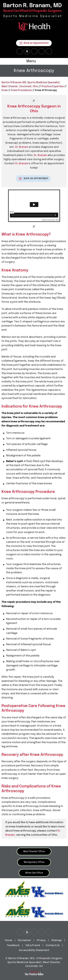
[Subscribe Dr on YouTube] (34, 51)
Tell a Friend (33, 945)
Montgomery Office (34, 862)
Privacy (41, 940)
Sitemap (57, 940)
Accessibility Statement (34, 950)
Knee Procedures (21, 90)
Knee (5, 90)
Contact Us (53, 945)
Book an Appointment (36, 43)
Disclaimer (25, 940)
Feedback (13, 945)
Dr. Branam (22, 147)
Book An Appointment (36, 179)
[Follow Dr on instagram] (42, 51)
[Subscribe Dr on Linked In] (49, 51)
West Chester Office (34, 851)
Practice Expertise (53, 86)
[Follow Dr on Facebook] (20, 51)
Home (9, 940)
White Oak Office (34, 873)
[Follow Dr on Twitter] (27, 51)
